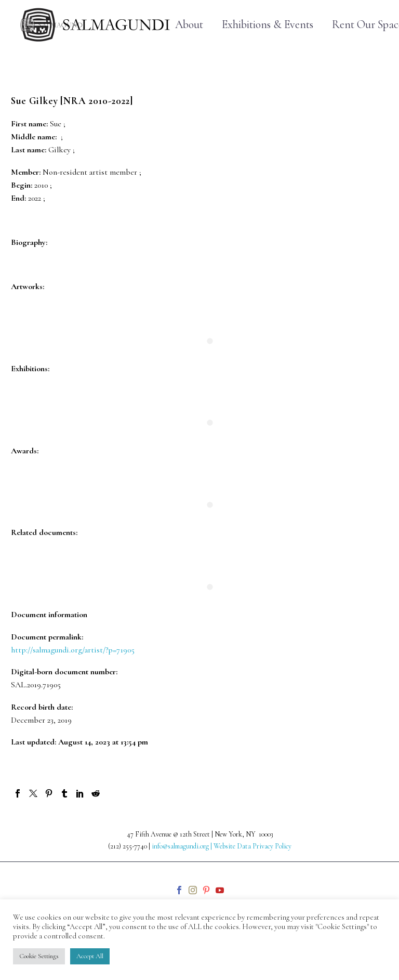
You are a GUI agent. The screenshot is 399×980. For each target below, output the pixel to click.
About (189, 25)
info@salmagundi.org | (183, 846)
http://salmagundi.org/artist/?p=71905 (73, 650)
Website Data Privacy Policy (252, 846)
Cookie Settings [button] (39, 956)
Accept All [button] (90, 956)
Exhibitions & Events (268, 25)
